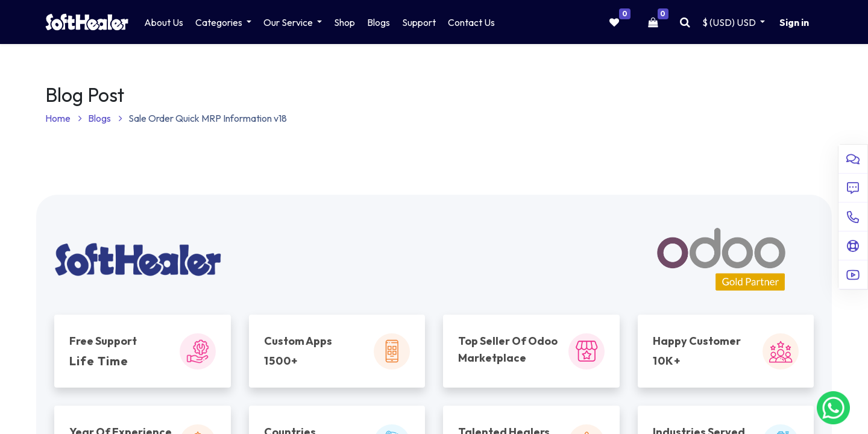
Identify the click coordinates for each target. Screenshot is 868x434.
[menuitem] (164, 22)
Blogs (105, 118)
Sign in (794, 22)
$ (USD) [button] (730, 22)
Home (64, 118)
